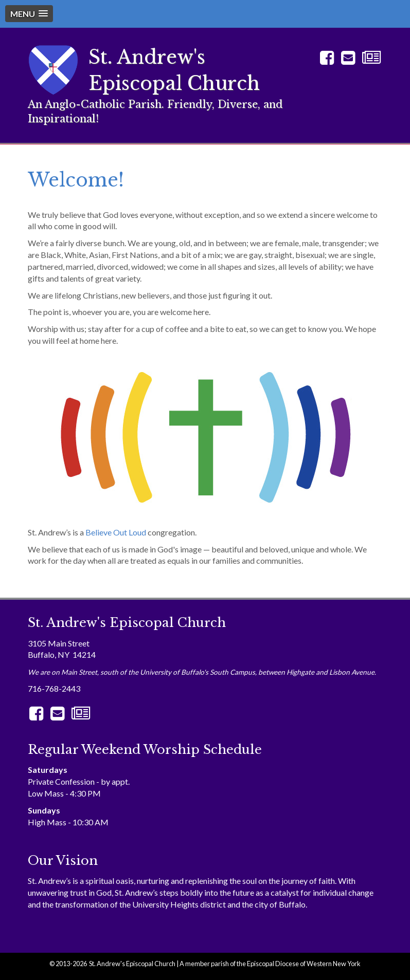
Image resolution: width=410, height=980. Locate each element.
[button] (29, 14)
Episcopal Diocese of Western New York (304, 964)
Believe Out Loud (116, 532)
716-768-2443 (54, 688)
